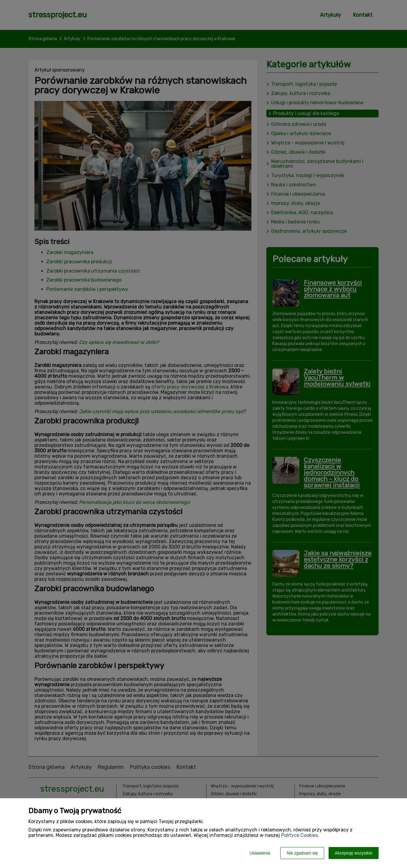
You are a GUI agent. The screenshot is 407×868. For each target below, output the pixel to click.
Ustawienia (260, 853)
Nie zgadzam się (302, 853)
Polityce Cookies (299, 835)
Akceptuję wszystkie (354, 853)
